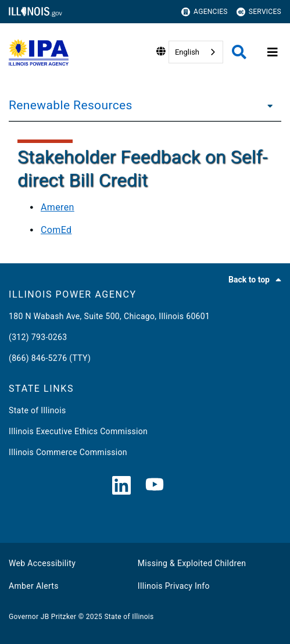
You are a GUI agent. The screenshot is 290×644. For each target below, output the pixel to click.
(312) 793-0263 (38, 337)
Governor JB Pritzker (42, 617)
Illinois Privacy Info (174, 586)
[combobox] (196, 52)
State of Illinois (37, 410)
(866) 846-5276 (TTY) (50, 358)
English (187, 52)
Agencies (205, 12)
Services (259, 12)
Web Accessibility (42, 563)
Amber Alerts (34, 586)
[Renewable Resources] (267, 105)
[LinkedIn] (121, 486)
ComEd (56, 230)
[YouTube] (155, 486)
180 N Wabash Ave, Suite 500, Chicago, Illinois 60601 (109, 316)
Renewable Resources (71, 105)
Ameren (58, 207)
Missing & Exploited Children (192, 563)
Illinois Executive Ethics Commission (78, 431)
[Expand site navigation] (273, 52)
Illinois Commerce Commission (68, 452)
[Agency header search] (239, 52)
